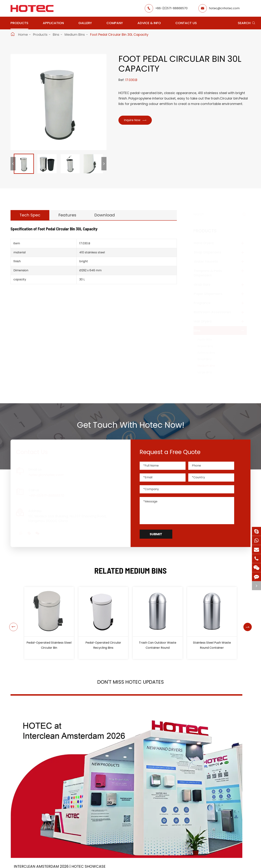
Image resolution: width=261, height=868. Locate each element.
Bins (56, 35)
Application (53, 23)
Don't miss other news (129, 809)
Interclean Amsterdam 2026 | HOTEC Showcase (45, 764)
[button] (13, 164)
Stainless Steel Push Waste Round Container (212, 645)
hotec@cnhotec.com (224, 8)
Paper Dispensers (212, 294)
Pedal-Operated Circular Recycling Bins (103, 645)
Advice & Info (149, 23)
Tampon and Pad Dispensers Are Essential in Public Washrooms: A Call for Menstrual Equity (213, 764)
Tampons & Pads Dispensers (211, 273)
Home (23, 35)
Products (19, 23)
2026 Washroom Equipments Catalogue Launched (126, 764)
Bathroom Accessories (216, 312)
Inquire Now (136, 121)
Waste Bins (209, 346)
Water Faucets (209, 261)
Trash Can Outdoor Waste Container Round (158, 645)
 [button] (12, 623)
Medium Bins (75, 35)
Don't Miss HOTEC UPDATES (130, 684)
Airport (94, 863)
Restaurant (127, 863)
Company (115, 23)
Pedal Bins (208, 340)
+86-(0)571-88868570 (171, 8)
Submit (156, 534)
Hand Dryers (207, 243)
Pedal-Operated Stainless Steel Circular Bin (49, 645)
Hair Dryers (206, 321)
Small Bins (208, 359)
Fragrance (206, 303)
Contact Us (186, 23)
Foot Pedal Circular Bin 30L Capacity (119, 35)
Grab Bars (206, 284)
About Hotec (162, 863)
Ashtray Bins (210, 353)
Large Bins (208, 372)
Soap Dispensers (211, 252)
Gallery (85, 23)
